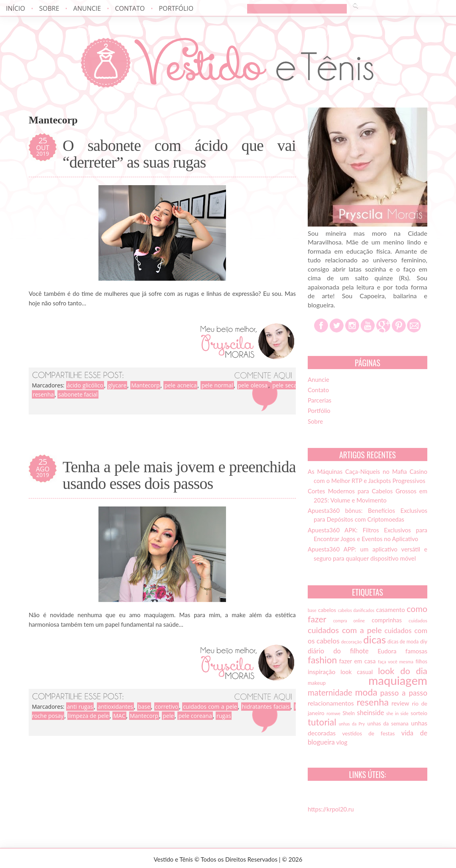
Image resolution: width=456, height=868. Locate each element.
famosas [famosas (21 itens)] (416, 651)
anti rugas (80, 707)
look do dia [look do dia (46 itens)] (403, 671)
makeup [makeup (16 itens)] (317, 683)
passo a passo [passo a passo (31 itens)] (404, 693)
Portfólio (176, 8)
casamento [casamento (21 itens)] (391, 610)
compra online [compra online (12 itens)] (349, 621)
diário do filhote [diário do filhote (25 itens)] (338, 651)
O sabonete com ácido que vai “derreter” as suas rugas (179, 154)
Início (16, 8)
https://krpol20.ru (331, 809)
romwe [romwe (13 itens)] (333, 713)
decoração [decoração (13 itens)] (352, 642)
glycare (117, 385)
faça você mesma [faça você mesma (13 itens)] (396, 662)
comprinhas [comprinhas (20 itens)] (386, 620)
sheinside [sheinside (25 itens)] (370, 713)
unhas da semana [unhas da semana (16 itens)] (388, 723)
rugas (224, 716)
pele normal (217, 385)
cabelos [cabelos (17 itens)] (327, 610)
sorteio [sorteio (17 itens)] (419, 713)
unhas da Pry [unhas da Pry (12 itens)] (352, 724)
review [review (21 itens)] (400, 703)
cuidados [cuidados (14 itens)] (418, 621)
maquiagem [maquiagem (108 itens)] (398, 680)
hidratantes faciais (266, 707)
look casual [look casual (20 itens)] (357, 672)
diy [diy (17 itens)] (424, 641)
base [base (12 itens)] (312, 610)
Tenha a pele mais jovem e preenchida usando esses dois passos (179, 475)
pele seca (284, 385)
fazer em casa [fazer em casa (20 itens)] (358, 661)
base (144, 707)
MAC (119, 716)
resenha (43, 394)
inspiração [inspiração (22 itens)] (321, 672)
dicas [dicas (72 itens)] (374, 639)
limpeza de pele (88, 716)
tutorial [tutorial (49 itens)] (322, 722)
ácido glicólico (85, 385)
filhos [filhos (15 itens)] (422, 662)
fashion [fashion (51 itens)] (322, 660)
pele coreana (195, 716)
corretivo (167, 707)
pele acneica (180, 385)
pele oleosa (253, 385)
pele (168, 716)
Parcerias (319, 400)
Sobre (49, 8)
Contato (130, 8)
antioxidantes (115, 707)
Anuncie (87, 8)
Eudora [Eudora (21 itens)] (387, 651)
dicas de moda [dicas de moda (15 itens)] (403, 642)
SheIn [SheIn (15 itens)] (349, 713)
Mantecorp (145, 385)
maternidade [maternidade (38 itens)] (330, 692)
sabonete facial (78, 394)
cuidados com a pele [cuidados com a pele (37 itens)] (345, 630)
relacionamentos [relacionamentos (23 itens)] (331, 703)
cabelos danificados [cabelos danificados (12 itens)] (356, 610)
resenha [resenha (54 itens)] (373, 702)
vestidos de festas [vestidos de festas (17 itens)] (368, 733)
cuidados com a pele (210, 707)
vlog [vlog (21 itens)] (342, 742)
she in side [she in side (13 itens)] (397, 713)
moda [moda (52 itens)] (366, 692)
